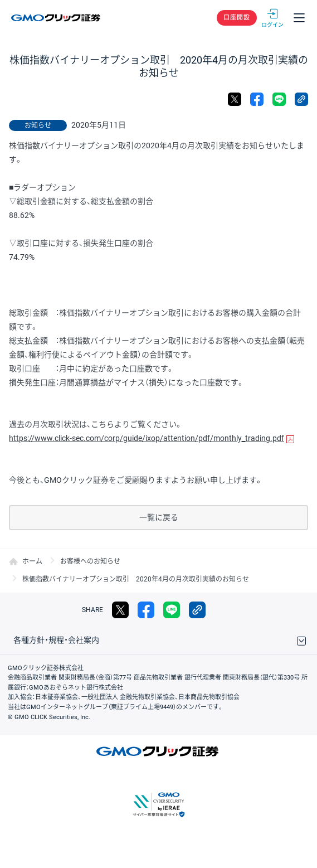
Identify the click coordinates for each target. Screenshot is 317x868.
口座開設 (237, 18)
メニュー (299, 18)
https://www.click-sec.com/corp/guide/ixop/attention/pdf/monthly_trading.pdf (147, 438)
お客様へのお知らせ (90, 561)
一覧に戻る (159, 517)
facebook (257, 99)
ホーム (32, 561)
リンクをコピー (301, 99)
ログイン (272, 18)
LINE (279, 99)
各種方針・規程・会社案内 (56, 640)
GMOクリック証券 (57, 18)
